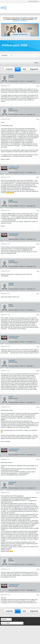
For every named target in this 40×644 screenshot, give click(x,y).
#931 (38, 86)
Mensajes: (30, 81)
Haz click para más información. (25, 20)
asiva (10, 305)
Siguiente (34, 69)
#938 (38, 315)
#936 (38, 271)
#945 (38, 595)
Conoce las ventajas (20, 34)
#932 (38, 119)
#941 (38, 407)
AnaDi (11, 109)
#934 (38, 211)
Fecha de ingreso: (14, 81)
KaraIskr (12, 261)
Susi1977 (12, 360)
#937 (38, 294)
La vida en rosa (14, 167)
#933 (38, 177)
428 (24, 69)
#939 (38, 347)
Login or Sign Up (33, 1)
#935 (38, 244)
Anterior (9, 69)
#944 (38, 569)
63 (18, 69)
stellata (11, 76)
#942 (38, 459)
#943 (38, 493)
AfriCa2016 (12, 482)
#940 (38, 371)
